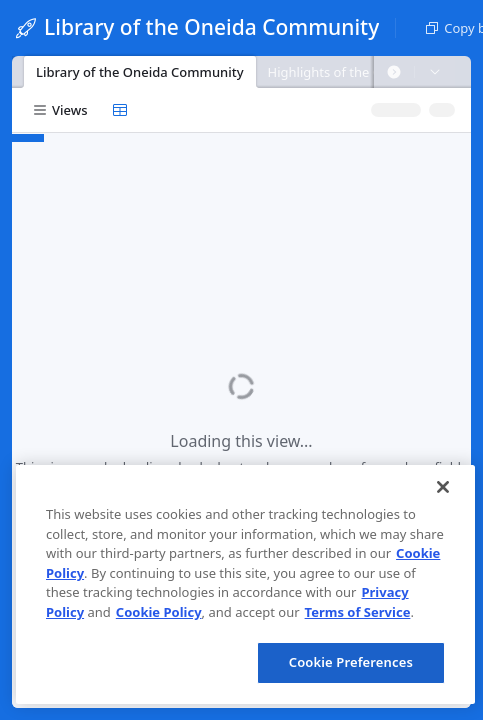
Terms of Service (358, 612)
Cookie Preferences (351, 662)
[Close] (443, 487)
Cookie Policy (159, 612)
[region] (245, 584)
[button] (394, 72)
